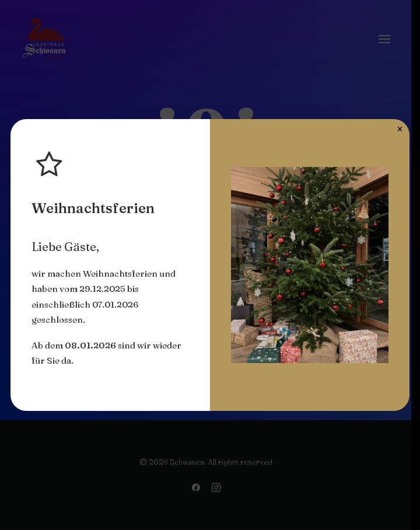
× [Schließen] (400, 128)
